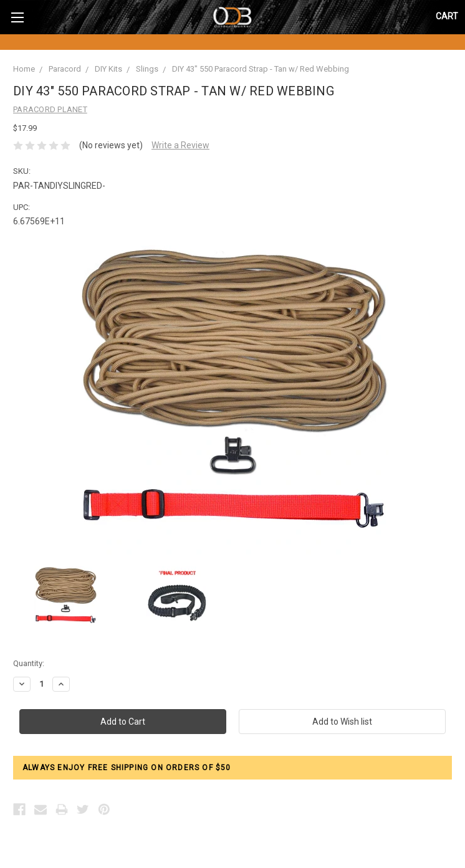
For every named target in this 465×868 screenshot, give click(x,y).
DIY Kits (108, 69)
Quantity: (29, 663)
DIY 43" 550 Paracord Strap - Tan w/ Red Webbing (261, 69)
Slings (147, 69)
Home (24, 69)
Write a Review (180, 145)
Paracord (65, 69)
